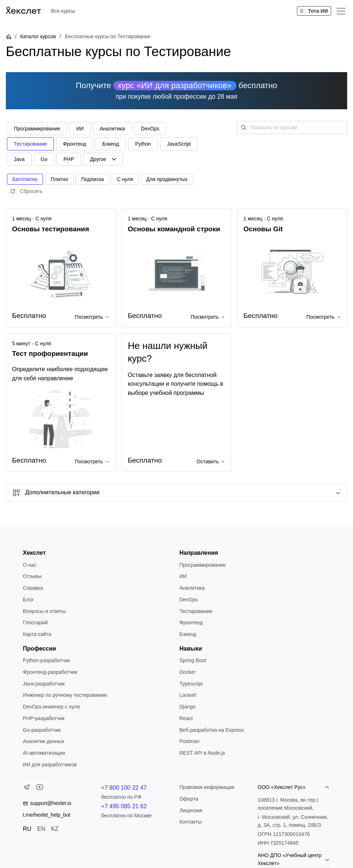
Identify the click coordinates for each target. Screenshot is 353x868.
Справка (33, 588)
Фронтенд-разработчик (50, 672)
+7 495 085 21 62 (124, 806)
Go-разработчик (42, 730)
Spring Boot (193, 660)
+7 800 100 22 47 (124, 788)
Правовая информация (207, 787)
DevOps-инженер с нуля (51, 707)
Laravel (188, 695)
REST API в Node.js (202, 753)
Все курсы (63, 11)
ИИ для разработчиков (50, 765)
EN (41, 829)
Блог (28, 600)
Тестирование (196, 611)
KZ (55, 829)
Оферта (189, 799)
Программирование (202, 565)
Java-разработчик (44, 684)
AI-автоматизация (44, 753)
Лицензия (191, 810)
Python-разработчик (46, 660)
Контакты (190, 822)
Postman (189, 741)
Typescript (191, 684)
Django (187, 707)
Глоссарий (35, 622)
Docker (187, 672)
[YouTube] (40, 789)
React (186, 718)
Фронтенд (191, 622)
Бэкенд (188, 634)
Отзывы (32, 576)
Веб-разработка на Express (211, 730)
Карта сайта (37, 634)
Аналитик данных (44, 741)
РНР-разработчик (44, 718)
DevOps (189, 600)
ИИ (183, 576)
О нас (30, 565)
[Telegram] (27, 789)
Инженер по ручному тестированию (65, 695)
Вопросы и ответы (44, 611)
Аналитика (192, 588)
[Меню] (341, 11)
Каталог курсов (38, 36)
